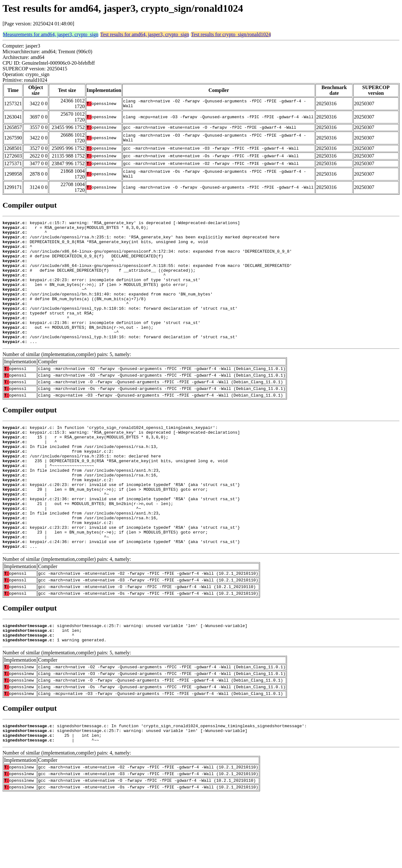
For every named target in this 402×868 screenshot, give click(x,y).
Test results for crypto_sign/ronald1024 (231, 34)
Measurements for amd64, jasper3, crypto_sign (51, 34)
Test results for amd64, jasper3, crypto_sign (145, 34)
